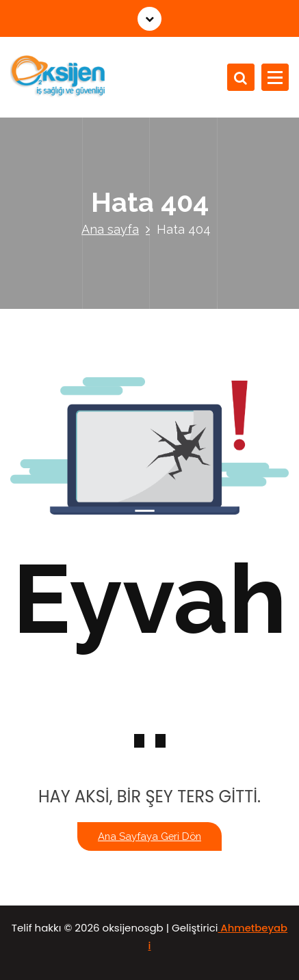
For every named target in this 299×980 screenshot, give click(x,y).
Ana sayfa (110, 229)
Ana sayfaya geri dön (149, 836)
